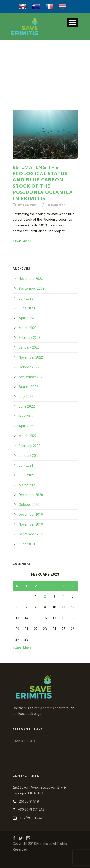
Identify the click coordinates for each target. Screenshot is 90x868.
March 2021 (28, 485)
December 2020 (31, 495)
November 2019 (31, 524)
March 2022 (28, 436)
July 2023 (26, 298)
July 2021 (26, 465)
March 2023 (28, 328)
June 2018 (27, 544)
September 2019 (32, 534)
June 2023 (27, 308)
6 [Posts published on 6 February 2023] (17, 607)
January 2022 (29, 456)
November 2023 (31, 279)
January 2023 (29, 347)
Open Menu (72, 22)
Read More (22, 241)
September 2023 (32, 289)
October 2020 (29, 505)
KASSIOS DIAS (24, 741)
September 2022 (32, 377)
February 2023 (30, 338)
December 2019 (31, 515)
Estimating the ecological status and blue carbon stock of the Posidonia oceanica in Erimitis (43, 183)
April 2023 (26, 318)
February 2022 (30, 446)
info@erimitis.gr (46, 708)
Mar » (27, 648)
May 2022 (26, 416)
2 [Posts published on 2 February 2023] (45, 596)
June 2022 (27, 406)
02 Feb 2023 (28, 205)
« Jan (17, 648)
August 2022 (28, 387)
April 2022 (26, 426)
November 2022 (31, 357)
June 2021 (27, 475)
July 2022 (26, 397)
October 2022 (29, 367)
